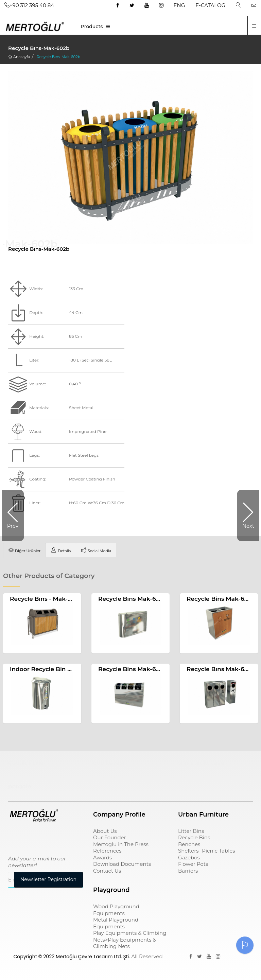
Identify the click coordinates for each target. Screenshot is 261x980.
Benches (189, 844)
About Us (105, 831)
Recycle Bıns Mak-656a (221, 669)
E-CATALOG (210, 5)
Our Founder (110, 837)
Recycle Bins (194, 837)
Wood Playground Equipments (116, 910)
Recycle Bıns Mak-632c (132, 599)
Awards (102, 857)
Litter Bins (191, 831)
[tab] (24, 550)
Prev (13, 526)
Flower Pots (193, 864)
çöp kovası (109, 763)
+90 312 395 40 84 (29, 5)
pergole (20, 786)
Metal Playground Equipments (116, 923)
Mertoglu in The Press (121, 844)
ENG (179, 5)
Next (248, 526)
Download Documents (122, 864)
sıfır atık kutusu (201, 763)
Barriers (188, 871)
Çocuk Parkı (26, 763)
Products (92, 27)
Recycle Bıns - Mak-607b (46, 599)
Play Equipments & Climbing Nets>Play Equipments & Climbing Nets (130, 940)
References (107, 851)
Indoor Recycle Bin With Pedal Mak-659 (69, 669)
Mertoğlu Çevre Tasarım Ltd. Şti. (93, 957)
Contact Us (107, 871)
